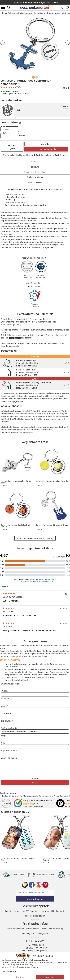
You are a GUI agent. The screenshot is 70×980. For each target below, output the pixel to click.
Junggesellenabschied (61, 796)
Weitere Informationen (9, 758)
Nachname (5, 698)
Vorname (4, 706)
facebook (32, 885)
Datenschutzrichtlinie (9, 971)
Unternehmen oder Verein (10, 684)
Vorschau (46, 144)
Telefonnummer (7, 721)
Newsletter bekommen (35, 899)
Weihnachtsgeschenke (46, 796)
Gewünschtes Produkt (9, 728)
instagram (39, 885)
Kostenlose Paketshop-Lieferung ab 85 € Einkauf (35, 2)
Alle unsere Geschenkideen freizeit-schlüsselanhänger (35, 538)
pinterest (45, 885)
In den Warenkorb (46, 149)
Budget (4, 743)
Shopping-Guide (42, 933)
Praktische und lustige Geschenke (11, 796)
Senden (35, 783)
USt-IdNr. (4, 691)
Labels (40, 283)
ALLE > (28, 812)
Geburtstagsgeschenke (30, 796)
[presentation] (35, 772)
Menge (3, 736)
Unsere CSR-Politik (32, 283)
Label (18, 110)
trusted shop (25, 885)
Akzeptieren (50, 977)
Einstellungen (20, 977)
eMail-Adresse (6, 713)
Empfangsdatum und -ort (10, 750)
